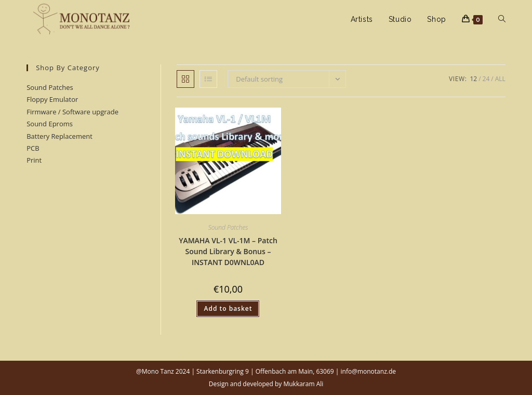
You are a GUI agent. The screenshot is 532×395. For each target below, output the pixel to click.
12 (473, 79)
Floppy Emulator (52, 99)
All (500, 79)
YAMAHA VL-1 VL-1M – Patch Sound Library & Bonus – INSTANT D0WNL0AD (228, 251)
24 (486, 79)
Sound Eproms (50, 124)
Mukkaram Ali (303, 384)
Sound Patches (228, 227)
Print (34, 160)
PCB (33, 148)
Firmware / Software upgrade (72, 112)
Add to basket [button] (228, 308)
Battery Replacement (59, 136)
